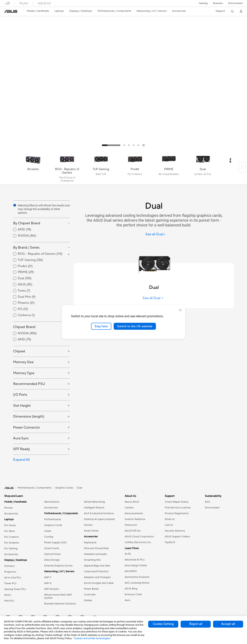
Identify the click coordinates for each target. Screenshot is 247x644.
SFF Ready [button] (22, 449)
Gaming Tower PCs (15, 589)
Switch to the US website (135, 326)
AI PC (128, 554)
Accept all (228, 624)
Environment (236, 3)
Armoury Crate (133, 594)
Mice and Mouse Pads (96, 548)
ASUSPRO (131, 571)
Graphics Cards (53, 525)
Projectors (10, 572)
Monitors (9, 566)
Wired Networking (94, 502)
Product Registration (177, 513)
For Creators (12, 537)
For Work (10, 531)
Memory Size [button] (23, 362)
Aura (127, 600)
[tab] (111, 145)
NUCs (8, 595)
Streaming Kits (92, 560)
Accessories (11, 514)
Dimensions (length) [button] (29, 417)
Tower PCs (10, 583)
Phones (8, 508)
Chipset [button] (19, 351)
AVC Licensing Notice (137, 583)
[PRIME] (169, 168)
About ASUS (132, 502)
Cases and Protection (96, 571)
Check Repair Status (177, 502)
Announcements (134, 513)
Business (218, 3)
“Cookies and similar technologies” (92, 638)
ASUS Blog (131, 589)
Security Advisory (175, 531)
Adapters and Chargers (97, 577)
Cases (48, 531)
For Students (12, 543)
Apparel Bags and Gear (97, 566)
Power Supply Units (55, 543)
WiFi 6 (48, 583)
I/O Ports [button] (20, 395)
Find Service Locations (178, 508)
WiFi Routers (52, 589)
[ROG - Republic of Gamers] (67, 168)
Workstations (52, 502)
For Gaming (11, 549)
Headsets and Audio (95, 554)
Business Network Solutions (60, 604)
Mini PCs (9, 601)
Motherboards (53, 519)
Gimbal (88, 600)
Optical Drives (52, 554)
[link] (11, 11)
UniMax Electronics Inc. (138, 542)
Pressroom (131, 525)
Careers (129, 508)
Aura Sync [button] (21, 438)
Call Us (169, 525)
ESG (207, 502)
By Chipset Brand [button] (27, 223)
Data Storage (52, 560)
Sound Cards (52, 548)
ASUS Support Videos (177, 537)
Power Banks (91, 589)
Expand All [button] (21, 460)
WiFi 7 (48, 577)
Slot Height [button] (22, 406)
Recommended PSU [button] (29, 384)
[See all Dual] (155, 234)
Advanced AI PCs (135, 560)
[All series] (33, 168)
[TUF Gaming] (101, 168)
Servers (88, 525)
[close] (180, 310)
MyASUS (170, 542)
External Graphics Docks (58, 566)
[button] (203, 3)
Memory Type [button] (24, 373)
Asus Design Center (136, 566)
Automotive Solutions (137, 577)
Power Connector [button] (27, 428)
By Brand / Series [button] (26, 248)
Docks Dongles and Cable (99, 583)
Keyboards (90, 543)
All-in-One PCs (13, 578)
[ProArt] (135, 168)
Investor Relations (135, 519)
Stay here (101, 326)
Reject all (196, 624)
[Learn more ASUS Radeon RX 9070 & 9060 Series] (123, 149)
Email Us (170, 519)
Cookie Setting (163, 624)
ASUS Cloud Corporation (139, 537)
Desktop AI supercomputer (99, 519)
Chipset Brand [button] (24, 327)
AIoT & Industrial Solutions (99, 513)
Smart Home (91, 531)
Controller (90, 595)
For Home (10, 525)
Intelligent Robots (94, 508)
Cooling (49, 537)
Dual (80, 488)
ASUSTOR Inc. (133, 531)
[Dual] (203, 168)
